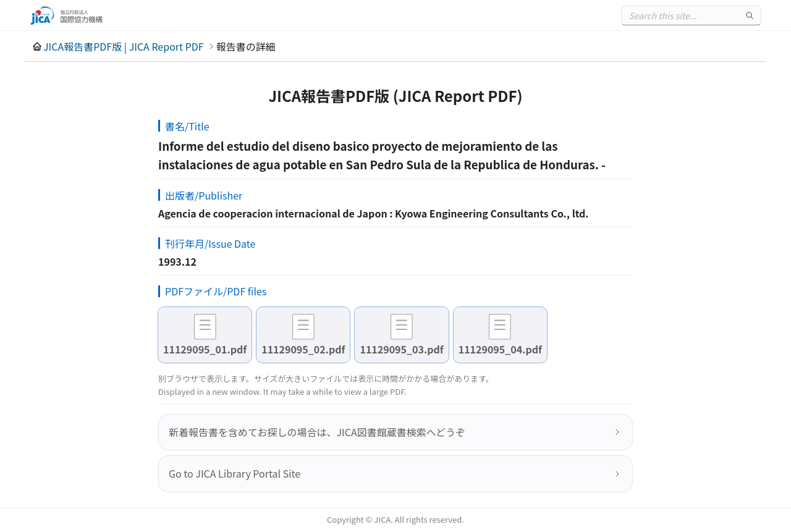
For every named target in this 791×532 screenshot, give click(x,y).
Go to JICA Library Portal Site (235, 473)
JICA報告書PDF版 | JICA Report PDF (124, 46)
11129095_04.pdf (500, 349)
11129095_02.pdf (303, 349)
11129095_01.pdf (205, 349)
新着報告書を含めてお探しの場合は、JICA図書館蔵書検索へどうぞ (317, 432)
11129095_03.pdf (401, 349)
